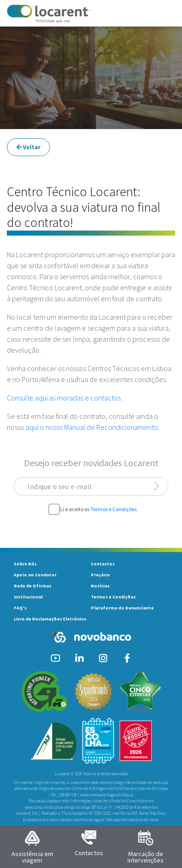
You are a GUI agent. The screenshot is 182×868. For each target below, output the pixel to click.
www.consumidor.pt (42, 807)
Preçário (100, 575)
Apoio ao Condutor (35, 575)
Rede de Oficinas (33, 586)
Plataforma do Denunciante (122, 608)
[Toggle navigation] (162, 14)
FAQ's (20, 608)
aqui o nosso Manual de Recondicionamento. (93, 427)
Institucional (28, 597)
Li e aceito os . (99, 509)
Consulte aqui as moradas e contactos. (64, 398)
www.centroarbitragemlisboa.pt (107, 795)
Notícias (100, 586)
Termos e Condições (113, 509)
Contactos (103, 564)
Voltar (28, 147)
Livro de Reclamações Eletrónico (50, 619)
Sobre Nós (25, 564)
